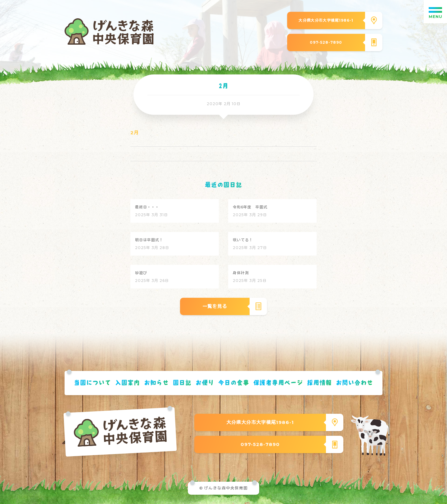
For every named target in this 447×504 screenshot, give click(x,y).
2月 (135, 133)
